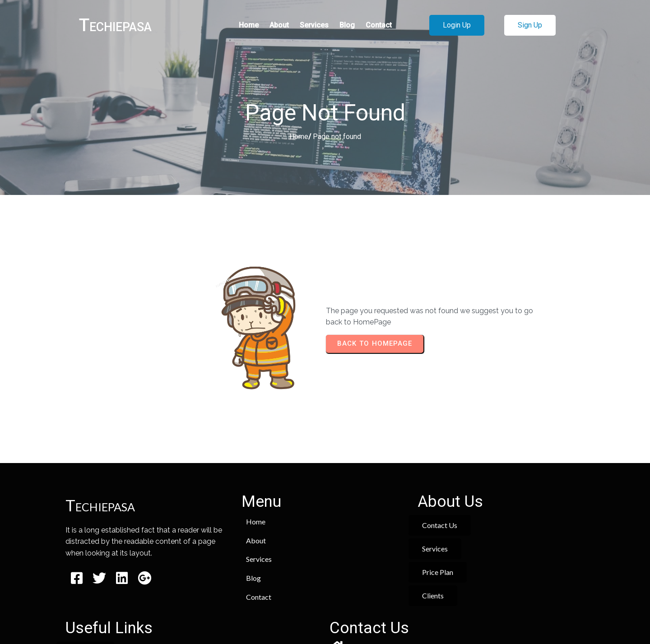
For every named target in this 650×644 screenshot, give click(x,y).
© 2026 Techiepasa (325, 611)
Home (299, 138)
